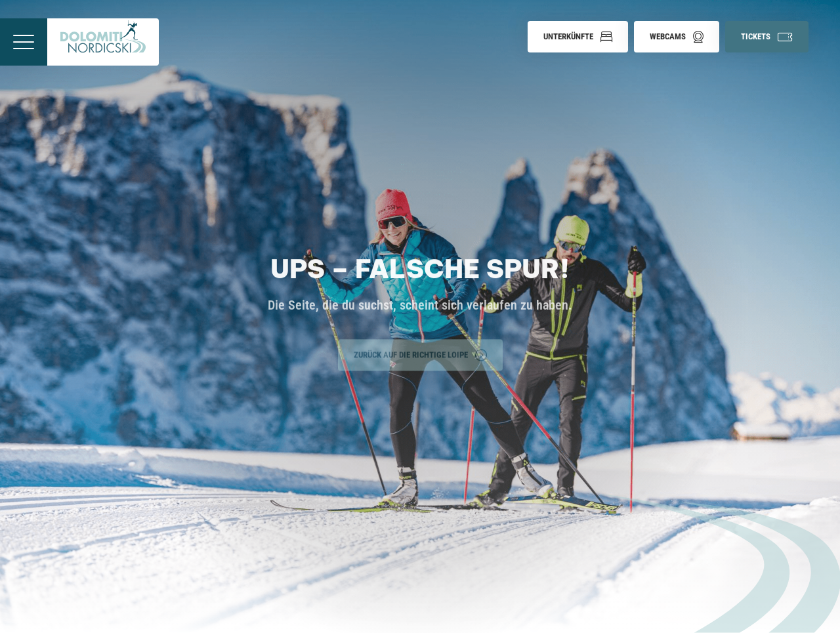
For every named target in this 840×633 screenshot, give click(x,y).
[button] (578, 37)
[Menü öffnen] (24, 42)
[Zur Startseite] (103, 42)
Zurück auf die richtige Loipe (420, 354)
